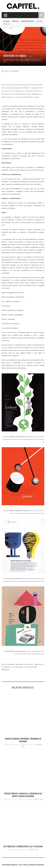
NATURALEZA (21, 799)
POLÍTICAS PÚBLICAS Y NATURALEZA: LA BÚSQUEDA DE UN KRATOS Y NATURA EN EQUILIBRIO (23, 795)
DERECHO (11, 850)
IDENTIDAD (19, 60)
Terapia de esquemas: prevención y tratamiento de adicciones (23, 740)
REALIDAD (18, 850)
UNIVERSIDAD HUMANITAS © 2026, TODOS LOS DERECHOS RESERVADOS (23, 865)
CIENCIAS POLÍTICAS (10, 799)
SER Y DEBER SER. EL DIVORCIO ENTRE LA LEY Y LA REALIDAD (23, 846)
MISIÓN (6, 745)
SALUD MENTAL (23, 745)
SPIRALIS (28, 60)
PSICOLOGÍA (13, 745)
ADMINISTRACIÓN (9, 60)
